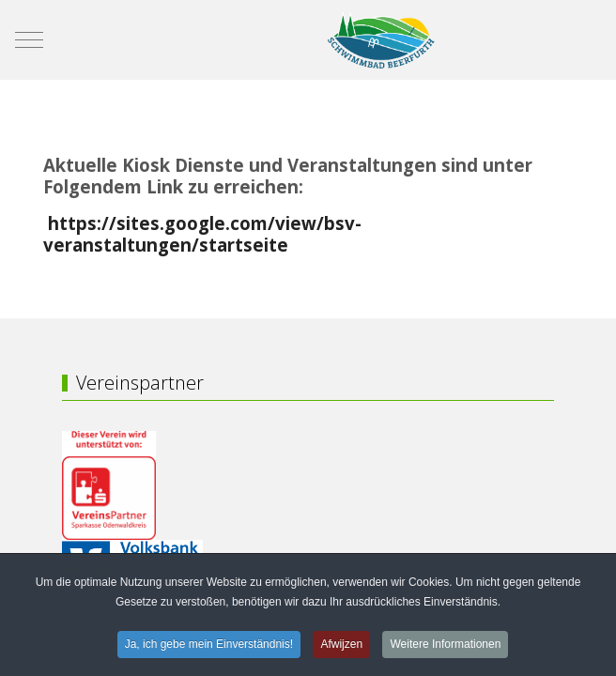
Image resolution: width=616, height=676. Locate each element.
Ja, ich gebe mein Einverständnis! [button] (209, 646)
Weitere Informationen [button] (445, 646)
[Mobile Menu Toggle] (29, 39)
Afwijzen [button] (341, 646)
